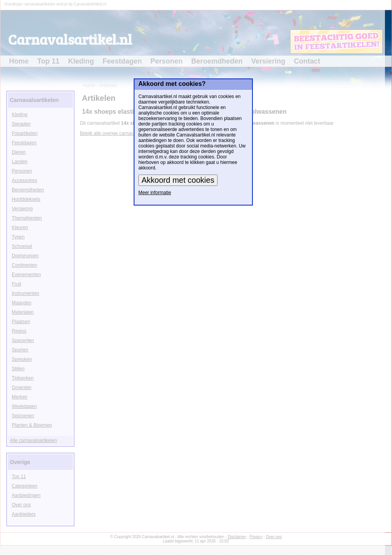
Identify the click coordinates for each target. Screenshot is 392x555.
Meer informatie (155, 193)
